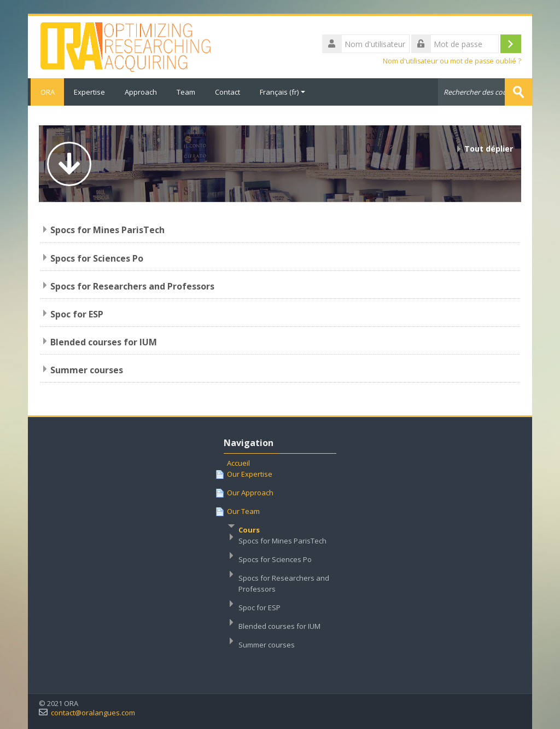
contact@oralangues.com (93, 712)
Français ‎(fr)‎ (282, 92)
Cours (249, 529)
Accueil (238, 462)
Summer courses (87, 369)
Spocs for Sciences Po (97, 258)
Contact (227, 92)
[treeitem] (280, 561)
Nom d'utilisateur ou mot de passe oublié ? (452, 61)
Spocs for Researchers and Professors (132, 286)
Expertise (89, 92)
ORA (46, 92)
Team (186, 92)
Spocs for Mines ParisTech (107, 230)
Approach (141, 92)
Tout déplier (489, 149)
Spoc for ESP (77, 314)
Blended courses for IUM (104, 342)
